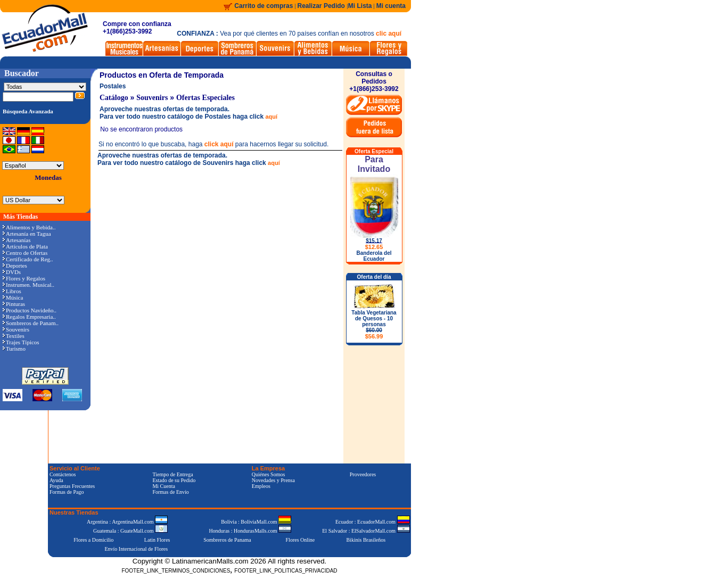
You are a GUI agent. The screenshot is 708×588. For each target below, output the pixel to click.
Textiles (14, 336)
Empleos (261, 486)
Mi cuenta (391, 6)
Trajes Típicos (21, 342)
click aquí (219, 144)
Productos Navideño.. (30, 310)
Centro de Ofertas (25, 253)
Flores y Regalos (24, 278)
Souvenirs (16, 329)
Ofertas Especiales (205, 98)
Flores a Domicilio (93, 540)
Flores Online (301, 540)
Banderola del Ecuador (374, 256)
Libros (12, 291)
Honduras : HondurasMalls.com (250, 531)
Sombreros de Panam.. (31, 323)
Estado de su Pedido (174, 480)
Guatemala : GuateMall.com (130, 531)
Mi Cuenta (164, 486)
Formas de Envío (170, 492)
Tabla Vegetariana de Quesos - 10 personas (374, 325)
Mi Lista (360, 6)
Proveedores (363, 474)
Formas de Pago (67, 492)
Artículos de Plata (25, 246)
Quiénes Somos (269, 474)
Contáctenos (63, 474)
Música (13, 297)
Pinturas (14, 304)
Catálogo (114, 98)
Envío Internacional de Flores (136, 549)
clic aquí (389, 34)
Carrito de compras (264, 6)
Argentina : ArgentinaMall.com (127, 522)
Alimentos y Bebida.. (29, 227)
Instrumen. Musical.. (28, 285)
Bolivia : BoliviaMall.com (256, 522)
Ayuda (56, 480)
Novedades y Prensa (273, 480)
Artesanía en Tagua (27, 234)
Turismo (14, 349)
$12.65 (374, 247)
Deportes (15, 266)
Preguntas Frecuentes (72, 486)
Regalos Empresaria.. (29, 317)
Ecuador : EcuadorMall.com (373, 522)
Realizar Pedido (322, 6)
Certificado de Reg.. (28, 259)
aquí (271, 117)
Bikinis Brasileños (366, 540)
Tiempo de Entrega (172, 474)
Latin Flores (157, 540)
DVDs (12, 272)
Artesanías (17, 240)
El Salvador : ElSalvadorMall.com (366, 531)
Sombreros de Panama (227, 540)
